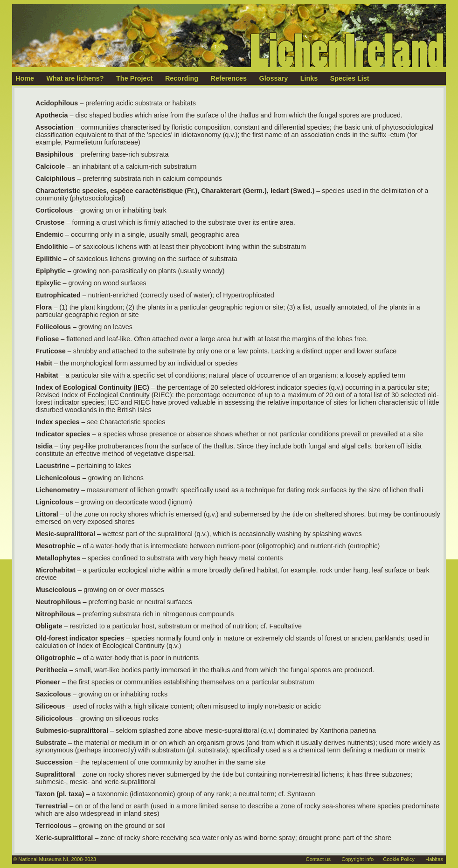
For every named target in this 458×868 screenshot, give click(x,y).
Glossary (274, 78)
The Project (134, 78)
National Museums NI (43, 859)
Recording (182, 78)
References (229, 78)
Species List (350, 78)
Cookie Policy (399, 859)
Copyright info (357, 859)
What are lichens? (75, 78)
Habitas (434, 859)
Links (309, 78)
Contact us (318, 859)
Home (25, 78)
